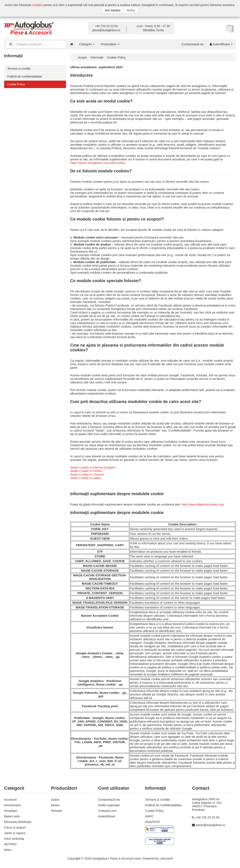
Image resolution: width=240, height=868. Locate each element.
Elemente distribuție (18, 821)
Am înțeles (113, 10)
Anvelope (11, 810)
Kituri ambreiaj (14, 838)
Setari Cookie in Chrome (87, 474)
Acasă (82, 57)
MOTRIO (10, 844)
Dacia (55, 799)
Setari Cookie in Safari (86, 478)
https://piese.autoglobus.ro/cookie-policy (98, 162)
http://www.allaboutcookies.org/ (203, 504)
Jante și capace (15, 833)
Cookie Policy (17, 84)
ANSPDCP (153, 821)
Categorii (87, 44)
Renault (57, 810)
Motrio (56, 805)
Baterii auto (12, 816)
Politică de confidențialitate (26, 76)
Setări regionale (109, 805)
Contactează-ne (193, 44)
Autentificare (221, 44)
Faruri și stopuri (15, 827)
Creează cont (107, 810)
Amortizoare (12, 805)
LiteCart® (166, 858)
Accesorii (10, 799)
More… (9, 849)
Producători (110, 44)
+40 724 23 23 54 (106, 26)
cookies (37, 5)
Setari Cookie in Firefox (86, 470)
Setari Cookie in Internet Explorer (93, 467)
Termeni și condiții (20, 68)
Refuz (131, 10)
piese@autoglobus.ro (106, 30)
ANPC (149, 816)
